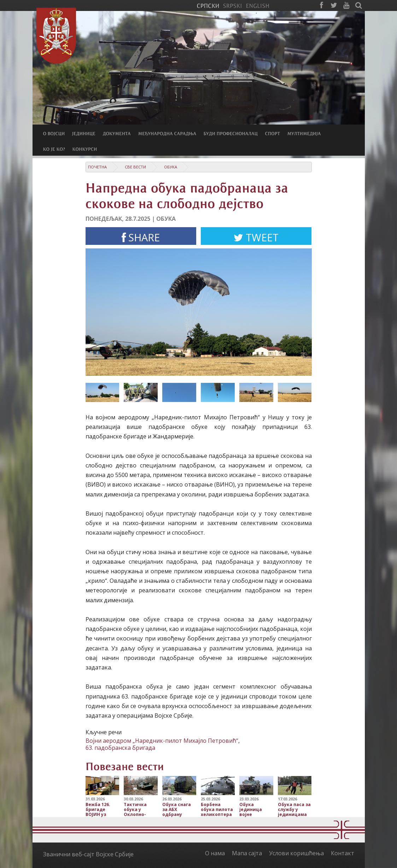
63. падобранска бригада (120, 748)
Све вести (135, 167)
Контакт (343, 853)
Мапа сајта (247, 853)
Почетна (97, 167)
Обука (171, 167)
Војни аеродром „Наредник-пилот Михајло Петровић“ (162, 741)
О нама (215, 853)
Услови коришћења (296, 853)
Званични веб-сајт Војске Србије (88, 854)
